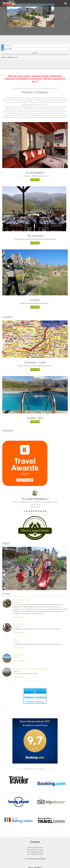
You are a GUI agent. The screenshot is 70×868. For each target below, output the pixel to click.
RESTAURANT (19, 624)
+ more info (35, 180)
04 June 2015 (17, 602)
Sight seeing (18, 655)
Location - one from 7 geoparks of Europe (30, 669)
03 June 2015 (17, 671)
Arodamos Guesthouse (35, 697)
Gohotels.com (39, 702)
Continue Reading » (19, 617)
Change (15, 57)
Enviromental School (21, 600)
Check (35, 53)
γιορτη (16, 639)
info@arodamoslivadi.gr (37, 859)
